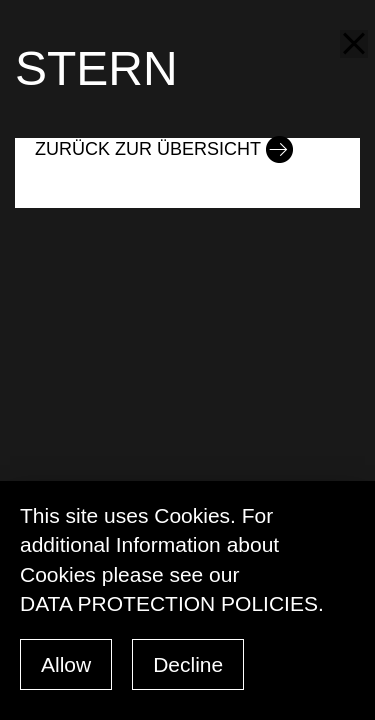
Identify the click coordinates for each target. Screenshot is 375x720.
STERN (96, 68)
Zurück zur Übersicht (148, 149)
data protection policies (169, 603)
